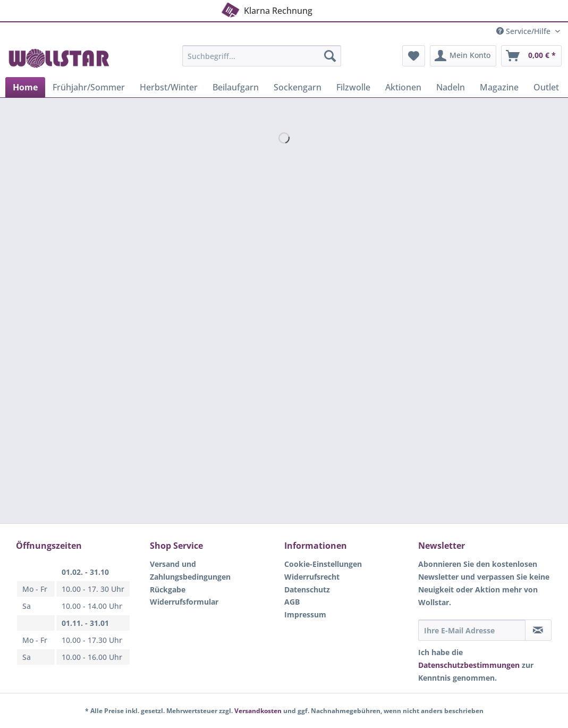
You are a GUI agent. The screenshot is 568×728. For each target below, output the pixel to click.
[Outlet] (546, 87)
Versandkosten (258, 711)
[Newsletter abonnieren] (538, 630)
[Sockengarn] (298, 87)
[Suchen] (330, 56)
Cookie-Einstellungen (323, 564)
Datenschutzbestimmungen (469, 665)
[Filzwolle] (353, 87)
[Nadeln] (451, 87)
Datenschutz (307, 589)
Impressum (305, 614)
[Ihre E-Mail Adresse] (472, 630)
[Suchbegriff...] (262, 56)
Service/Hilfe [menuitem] (524, 31)
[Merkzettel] (414, 56)
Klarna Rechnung (266, 9)
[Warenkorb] (531, 56)
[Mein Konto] (463, 56)
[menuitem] (262, 61)
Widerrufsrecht (312, 577)
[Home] (25, 87)
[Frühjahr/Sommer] (89, 87)
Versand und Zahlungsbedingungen (190, 570)
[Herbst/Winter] (169, 87)
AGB (292, 602)
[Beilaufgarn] (236, 87)
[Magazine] (499, 87)
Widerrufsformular (184, 602)
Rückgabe (168, 589)
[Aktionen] (403, 87)
